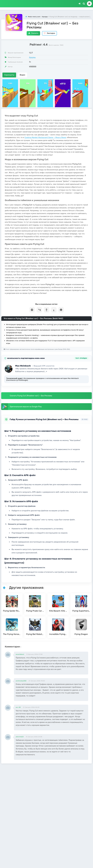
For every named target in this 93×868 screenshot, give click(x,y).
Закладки (49, 33)
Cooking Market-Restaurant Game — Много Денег (45, 138)
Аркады (32, 57)
